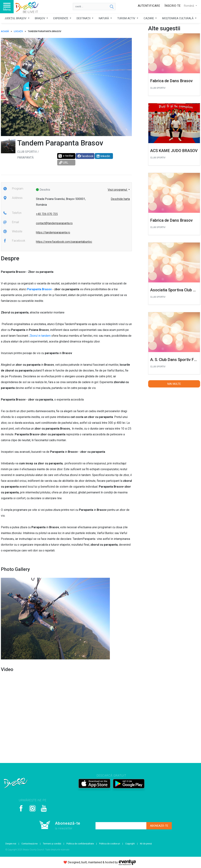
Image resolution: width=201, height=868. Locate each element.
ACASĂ (5, 31)
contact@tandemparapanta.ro (54, 223)
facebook (86, 156)
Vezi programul (118, 190)
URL (64, 163)
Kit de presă (146, 844)
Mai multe (174, 384)
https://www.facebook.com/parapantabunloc (64, 242)
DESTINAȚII (84, 18)
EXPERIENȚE (61, 18)
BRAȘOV (40, 18)
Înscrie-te (173, 6)
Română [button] (189, 6)
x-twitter (66, 156)
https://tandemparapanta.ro (53, 232)
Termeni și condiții (52, 844)
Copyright (130, 844)
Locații (18, 31)
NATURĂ (104, 18)
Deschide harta (120, 199)
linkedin (103, 156)
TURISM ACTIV (127, 18)
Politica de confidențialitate (80, 844)
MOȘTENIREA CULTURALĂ (178, 18)
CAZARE (149, 18)
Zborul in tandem (40, 336)
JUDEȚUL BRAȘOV (16, 18)
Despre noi (11, 844)
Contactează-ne (30, 844)
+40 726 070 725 (47, 214)
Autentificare (149, 6)
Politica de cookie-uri (110, 844)
